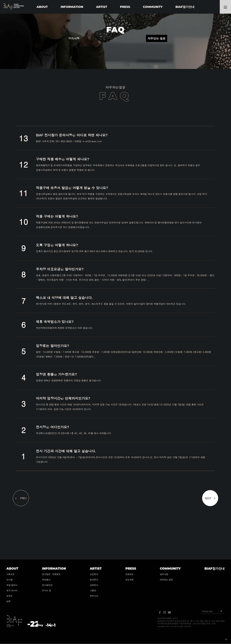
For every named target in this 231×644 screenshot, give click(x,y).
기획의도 (11, 575)
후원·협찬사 (12, 586)
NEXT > (210, 499)
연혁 (9, 602)
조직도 (9, 597)
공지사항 (74, 39)
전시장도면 (47, 586)
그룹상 (93, 591)
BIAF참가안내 (185, 7)
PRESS (125, 7)
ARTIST (102, 7)
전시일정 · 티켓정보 (51, 575)
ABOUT (42, 7)
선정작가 (94, 586)
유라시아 (94, 597)
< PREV (21, 499)
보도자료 (130, 580)
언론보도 (130, 575)
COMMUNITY (153, 7)
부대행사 (46, 580)
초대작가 (94, 580)
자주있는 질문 (156, 39)
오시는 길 (46, 591)
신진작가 (94, 575)
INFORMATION (72, 7)
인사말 (9, 580)
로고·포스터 (12, 591)
